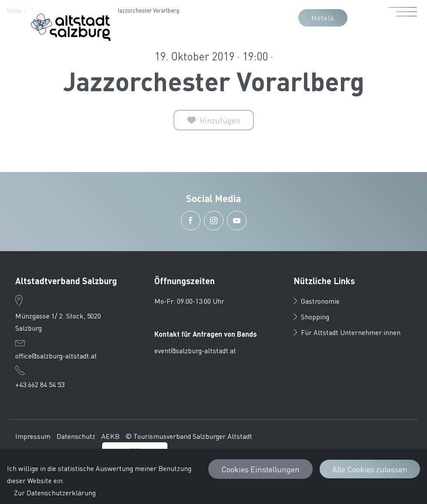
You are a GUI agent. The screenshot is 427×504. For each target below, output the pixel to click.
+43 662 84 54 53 (40, 384)
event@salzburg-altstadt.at (195, 350)
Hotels (323, 18)
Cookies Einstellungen (260, 469)
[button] (222, 18)
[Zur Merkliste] (214, 120)
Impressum (33, 436)
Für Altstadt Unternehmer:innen (347, 332)
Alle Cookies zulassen (370, 469)
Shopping (311, 317)
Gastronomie (317, 301)
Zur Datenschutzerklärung (55, 492)
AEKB (110, 436)
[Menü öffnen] (403, 18)
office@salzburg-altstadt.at (56, 356)
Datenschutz (76, 436)
